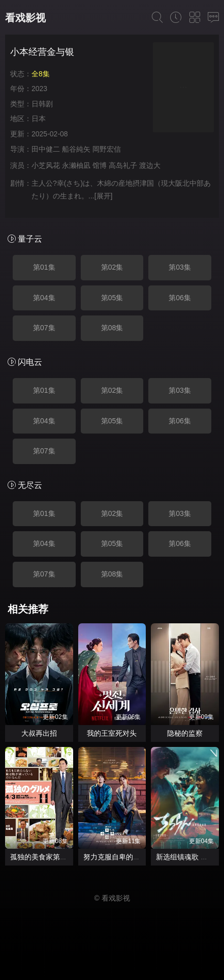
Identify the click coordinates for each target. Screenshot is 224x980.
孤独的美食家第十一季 (46, 857)
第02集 (112, 267)
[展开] (104, 196)
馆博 (100, 165)
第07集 (44, 328)
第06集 (180, 298)
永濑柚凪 (76, 165)
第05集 (112, 298)
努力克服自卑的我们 (115, 857)
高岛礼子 (123, 165)
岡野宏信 (107, 149)
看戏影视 (25, 18)
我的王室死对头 (112, 733)
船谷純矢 (76, 149)
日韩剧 (42, 104)
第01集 (44, 267)
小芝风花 (46, 165)
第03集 (180, 267)
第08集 (112, 328)
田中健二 (46, 149)
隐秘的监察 (185, 733)
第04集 (44, 298)
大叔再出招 (39, 733)
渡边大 (150, 165)
